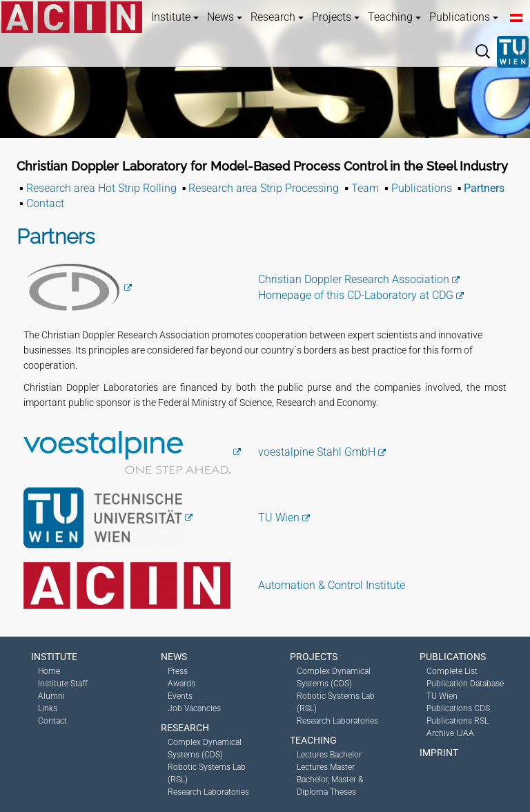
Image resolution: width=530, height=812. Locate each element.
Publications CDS (458, 708)
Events (180, 696)
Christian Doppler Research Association (354, 279)
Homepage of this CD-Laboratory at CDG (356, 295)
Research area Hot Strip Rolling (101, 188)
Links (48, 708)
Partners (484, 188)
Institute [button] (175, 17)
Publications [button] (464, 17)
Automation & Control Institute (332, 585)
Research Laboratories (208, 792)
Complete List (452, 671)
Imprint (439, 753)
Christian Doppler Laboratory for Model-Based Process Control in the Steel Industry (262, 166)
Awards (181, 684)
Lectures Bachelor (329, 755)
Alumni (51, 696)
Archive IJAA (450, 733)
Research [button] (277, 17)
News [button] (225, 17)
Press (178, 671)
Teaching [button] (394, 17)
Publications (422, 188)
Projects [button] (336, 17)
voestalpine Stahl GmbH (317, 452)
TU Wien (279, 518)
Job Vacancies (194, 708)
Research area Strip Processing (264, 188)
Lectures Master (326, 767)
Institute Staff (63, 684)
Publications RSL (458, 721)
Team (365, 188)
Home (49, 671)
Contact (45, 203)
